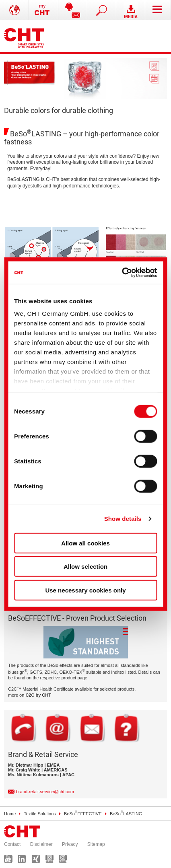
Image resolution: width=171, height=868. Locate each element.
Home (10, 814)
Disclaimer (41, 844)
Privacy (70, 844)
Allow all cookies (85, 543)
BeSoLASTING (126, 814)
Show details (123, 519)
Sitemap (96, 844)
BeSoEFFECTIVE (83, 814)
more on (30, 695)
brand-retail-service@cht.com (45, 792)
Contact (12, 844)
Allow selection (85, 567)
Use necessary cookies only (85, 590)
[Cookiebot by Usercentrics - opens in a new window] (122, 273)
